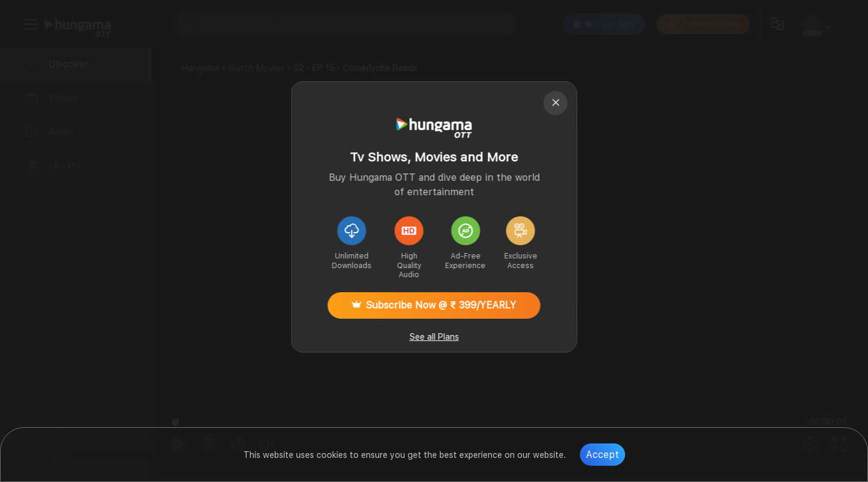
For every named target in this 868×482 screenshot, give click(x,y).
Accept (602, 455)
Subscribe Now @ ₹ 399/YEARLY (434, 305)
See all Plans (434, 337)
